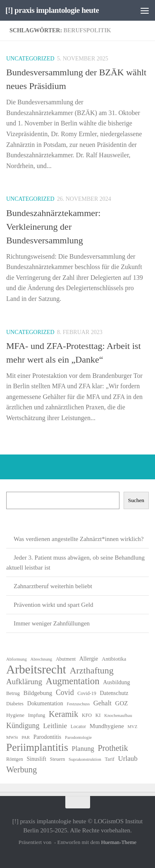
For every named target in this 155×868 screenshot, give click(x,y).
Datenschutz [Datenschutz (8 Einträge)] (114, 693)
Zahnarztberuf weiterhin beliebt (53, 586)
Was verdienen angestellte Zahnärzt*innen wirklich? (79, 539)
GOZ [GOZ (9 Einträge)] (122, 703)
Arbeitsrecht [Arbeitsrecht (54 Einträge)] (36, 669)
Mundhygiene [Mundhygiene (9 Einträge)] (107, 726)
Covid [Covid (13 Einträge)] (65, 692)
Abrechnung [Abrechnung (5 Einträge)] (41, 659)
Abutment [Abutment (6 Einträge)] (66, 659)
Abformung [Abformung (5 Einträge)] (17, 659)
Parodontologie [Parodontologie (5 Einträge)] (78, 737)
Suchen (136, 500)
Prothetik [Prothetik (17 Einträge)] (113, 748)
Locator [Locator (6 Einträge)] (78, 726)
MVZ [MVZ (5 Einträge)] (133, 727)
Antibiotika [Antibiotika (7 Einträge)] (114, 659)
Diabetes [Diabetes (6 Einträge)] (15, 704)
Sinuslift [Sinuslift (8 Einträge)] (36, 759)
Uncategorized (30, 59)
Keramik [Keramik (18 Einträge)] (63, 714)
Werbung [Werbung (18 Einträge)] (21, 769)
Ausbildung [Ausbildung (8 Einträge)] (116, 682)
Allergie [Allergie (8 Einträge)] (89, 659)
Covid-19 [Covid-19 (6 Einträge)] (87, 693)
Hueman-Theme (119, 842)
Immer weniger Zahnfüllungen (52, 623)
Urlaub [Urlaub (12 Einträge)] (128, 759)
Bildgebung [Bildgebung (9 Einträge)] (38, 693)
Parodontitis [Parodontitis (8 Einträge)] (48, 737)
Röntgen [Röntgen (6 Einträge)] (15, 759)
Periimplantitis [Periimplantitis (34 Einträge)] (37, 748)
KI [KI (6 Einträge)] (98, 715)
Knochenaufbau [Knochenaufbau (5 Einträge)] (118, 715)
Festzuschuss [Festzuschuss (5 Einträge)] (78, 704)
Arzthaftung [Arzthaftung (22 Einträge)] (92, 671)
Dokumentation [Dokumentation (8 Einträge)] (45, 703)
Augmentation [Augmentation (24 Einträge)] (73, 681)
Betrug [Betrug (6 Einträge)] (13, 693)
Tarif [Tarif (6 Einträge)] (110, 759)
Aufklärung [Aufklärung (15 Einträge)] (24, 682)
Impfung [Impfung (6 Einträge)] (37, 715)
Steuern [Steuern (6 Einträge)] (58, 759)
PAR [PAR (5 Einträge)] (26, 737)
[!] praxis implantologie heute (52, 10)
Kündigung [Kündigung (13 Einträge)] (23, 726)
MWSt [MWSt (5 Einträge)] (12, 737)
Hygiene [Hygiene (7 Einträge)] (15, 715)
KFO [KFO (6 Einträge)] (87, 715)
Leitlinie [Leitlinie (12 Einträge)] (55, 726)
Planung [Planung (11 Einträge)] (83, 749)
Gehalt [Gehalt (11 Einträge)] (103, 703)
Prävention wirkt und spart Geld (53, 605)
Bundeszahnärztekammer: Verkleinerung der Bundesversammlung (53, 227)
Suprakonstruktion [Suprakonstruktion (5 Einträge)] (85, 759)
